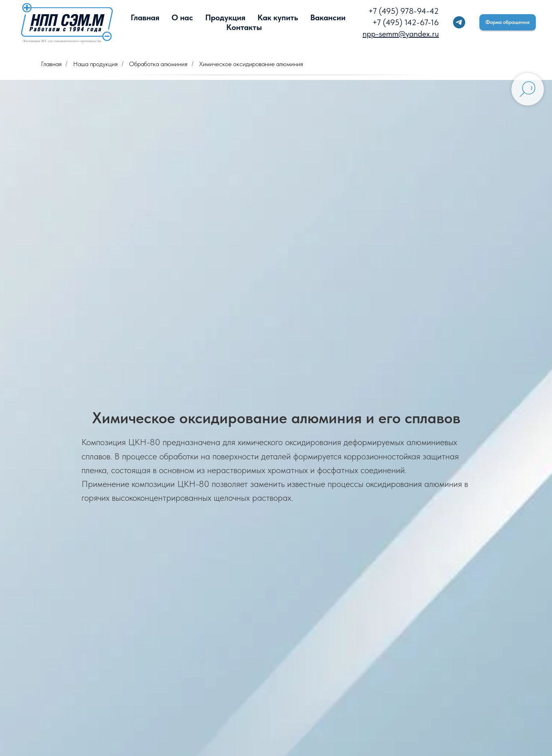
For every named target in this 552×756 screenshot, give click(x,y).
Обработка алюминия (158, 64)
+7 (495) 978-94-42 (404, 11)
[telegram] (459, 22)
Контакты (244, 27)
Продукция (225, 17)
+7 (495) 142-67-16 (406, 22)
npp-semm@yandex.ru (401, 34)
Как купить (278, 17)
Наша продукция (95, 64)
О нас (182, 17)
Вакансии (328, 17)
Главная (145, 17)
